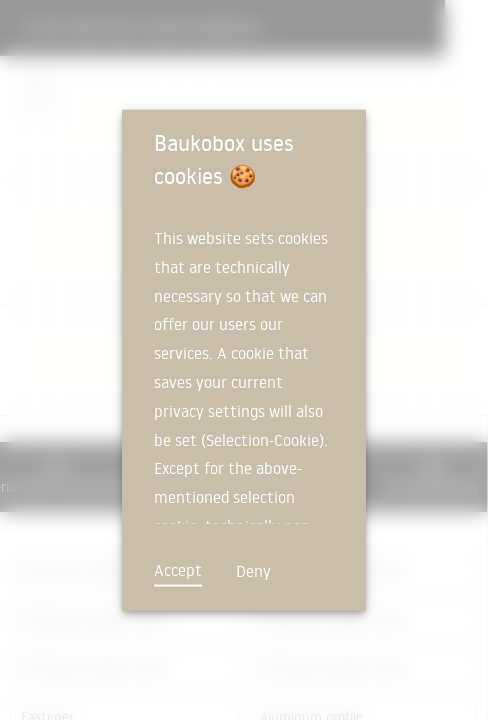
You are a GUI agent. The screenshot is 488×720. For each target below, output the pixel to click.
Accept (178, 570)
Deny (253, 571)
